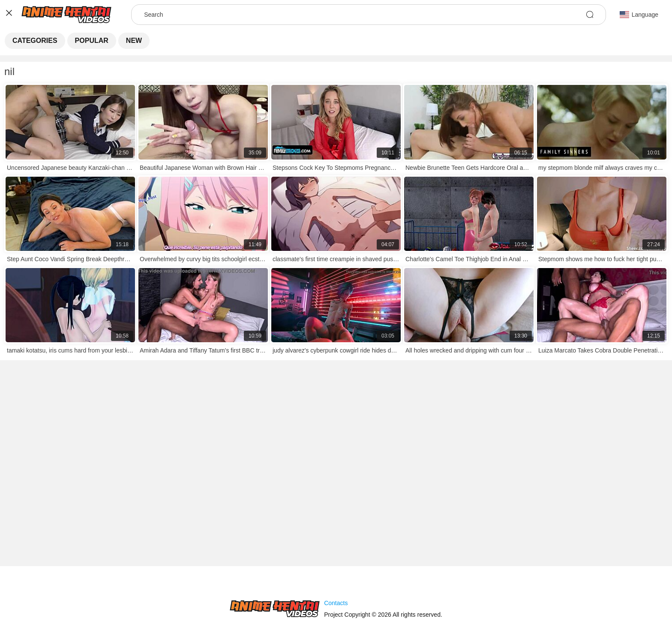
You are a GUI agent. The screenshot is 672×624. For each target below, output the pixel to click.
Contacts (336, 603)
